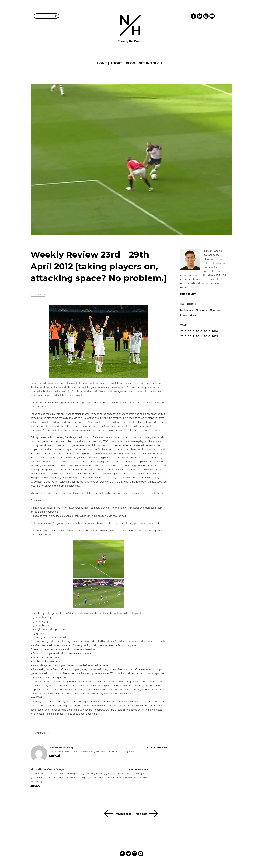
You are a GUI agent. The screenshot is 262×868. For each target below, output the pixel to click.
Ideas (193, 315)
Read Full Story (188, 294)
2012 (191, 336)
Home (102, 63)
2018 (183, 331)
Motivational (187, 310)
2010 (207, 336)
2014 (215, 331)
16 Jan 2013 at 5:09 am (157, 748)
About (116, 63)
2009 (215, 336)
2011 (199, 336)
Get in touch (150, 63)
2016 (199, 331)
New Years (202, 310)
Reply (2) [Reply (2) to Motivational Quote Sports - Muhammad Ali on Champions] (36, 785)
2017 (191, 331)
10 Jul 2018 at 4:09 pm (138, 770)
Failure (184, 315)
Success (215, 310)
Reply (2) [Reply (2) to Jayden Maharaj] (54, 755)
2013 (183, 336)
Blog (130, 63)
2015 (207, 331)
